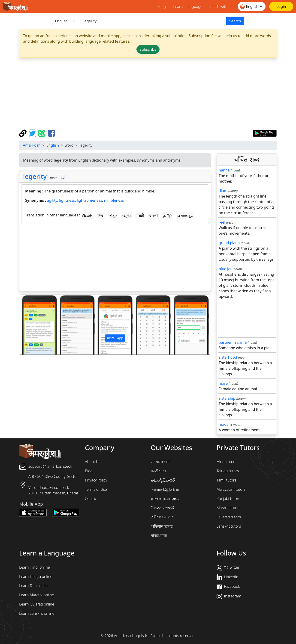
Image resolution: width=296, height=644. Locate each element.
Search (235, 21)
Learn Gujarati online (37, 604)
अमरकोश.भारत (161, 462)
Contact (91, 499)
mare (223, 383)
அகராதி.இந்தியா (165, 489)
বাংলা (154, 216)
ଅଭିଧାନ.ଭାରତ (162, 517)
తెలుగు (87, 216)
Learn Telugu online (36, 576)
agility (52, 200)
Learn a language (188, 6)
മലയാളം (185, 216)
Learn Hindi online (35, 567)
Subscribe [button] (148, 49)
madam (225, 424)
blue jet (225, 269)
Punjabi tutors (228, 499)
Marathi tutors (229, 508)
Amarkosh (32, 145)
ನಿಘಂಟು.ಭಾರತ (162, 508)
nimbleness (114, 200)
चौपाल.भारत (159, 535)
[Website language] (252, 6)
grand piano (229, 243)
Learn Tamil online (34, 586)
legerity (35, 176)
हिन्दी (101, 216)
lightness (67, 200)
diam (223, 191)
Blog (162, 6)
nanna (224, 170)
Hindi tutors (227, 462)
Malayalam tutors (231, 489)
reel (222, 222)
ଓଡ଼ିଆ (127, 216)
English (53, 145)
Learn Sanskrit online (37, 613)
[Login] (281, 6)
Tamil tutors (226, 480)
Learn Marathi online (36, 595)
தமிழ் (168, 216)
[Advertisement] (115, 258)
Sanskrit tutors (229, 526)
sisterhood (228, 357)
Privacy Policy (96, 480)
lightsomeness (89, 200)
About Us (93, 462)
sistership (227, 398)
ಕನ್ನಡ (113, 216)
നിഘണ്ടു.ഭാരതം (165, 499)
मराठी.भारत (158, 471)
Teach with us (221, 6)
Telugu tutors (228, 471)
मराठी (140, 216)
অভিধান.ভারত (162, 526)
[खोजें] (154, 21)
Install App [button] (115, 338)
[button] (34, 325)
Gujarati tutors (229, 517)
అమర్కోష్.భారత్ (163, 480)
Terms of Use (96, 489)
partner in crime (233, 342)
